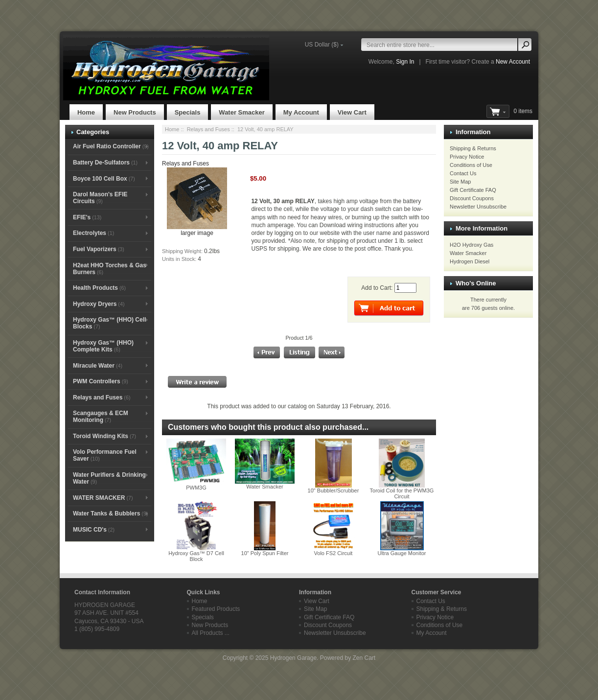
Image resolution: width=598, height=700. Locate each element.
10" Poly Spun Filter (265, 553)
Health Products (99, 288)
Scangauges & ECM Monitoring (101, 417)
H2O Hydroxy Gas (471, 245)
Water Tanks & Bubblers (111, 513)
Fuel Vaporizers (99, 249)
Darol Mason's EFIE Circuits (100, 198)
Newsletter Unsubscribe (478, 207)
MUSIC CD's (94, 530)
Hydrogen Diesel (470, 261)
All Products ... (211, 633)
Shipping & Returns (473, 148)
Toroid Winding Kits (104, 436)
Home (86, 112)
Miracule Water (98, 366)
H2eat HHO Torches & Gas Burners (110, 269)
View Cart (352, 112)
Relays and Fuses (208, 129)
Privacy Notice (467, 157)
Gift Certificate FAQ (473, 190)
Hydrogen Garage (293, 658)
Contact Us (463, 173)
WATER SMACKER (103, 498)
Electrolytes (93, 233)
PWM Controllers (101, 381)
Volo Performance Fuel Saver (105, 455)
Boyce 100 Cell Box (104, 179)
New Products (135, 112)
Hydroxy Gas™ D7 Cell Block (196, 556)
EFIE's (87, 217)
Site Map (460, 182)
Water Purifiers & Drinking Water (109, 478)
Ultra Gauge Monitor (402, 553)
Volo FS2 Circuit (333, 553)
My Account (301, 112)
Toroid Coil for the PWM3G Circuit (402, 493)
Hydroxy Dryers (99, 304)
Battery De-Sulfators (105, 163)
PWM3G (196, 488)
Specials (188, 112)
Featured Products (216, 609)
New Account (513, 62)
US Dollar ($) (322, 45)
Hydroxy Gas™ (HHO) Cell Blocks (109, 323)
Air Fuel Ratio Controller (111, 146)
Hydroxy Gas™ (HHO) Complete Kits (103, 346)
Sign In (405, 62)
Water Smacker (241, 112)
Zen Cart (364, 658)
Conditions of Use (471, 165)
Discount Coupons (472, 198)
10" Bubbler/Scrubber (333, 490)
